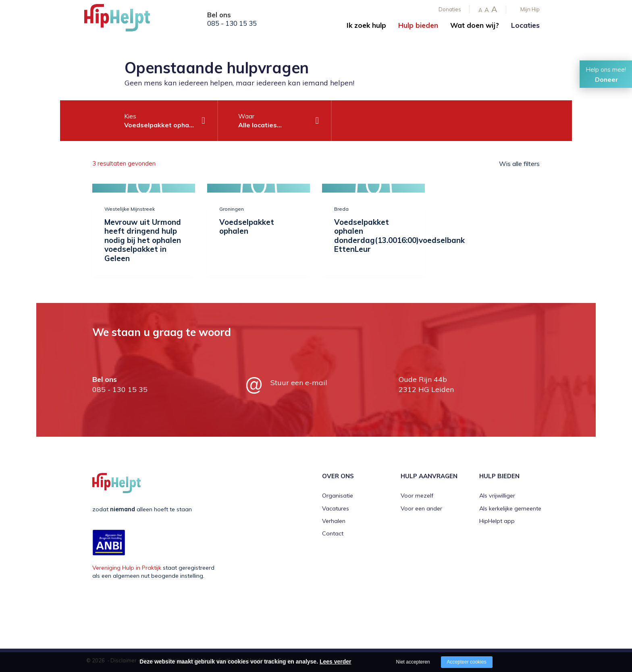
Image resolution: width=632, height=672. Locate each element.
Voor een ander (421, 508)
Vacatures (336, 508)
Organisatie (338, 496)
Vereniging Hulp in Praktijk (127, 568)
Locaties (525, 25)
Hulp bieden (418, 25)
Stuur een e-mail (299, 383)
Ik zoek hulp (366, 25)
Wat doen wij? (475, 25)
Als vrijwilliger (497, 496)
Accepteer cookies (467, 662)
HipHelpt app (497, 521)
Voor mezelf (417, 496)
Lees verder (336, 662)
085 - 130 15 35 (232, 23)
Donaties (450, 9)
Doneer (607, 79)
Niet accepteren (413, 662)
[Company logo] (125, 20)
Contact (333, 533)
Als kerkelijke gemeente (510, 508)
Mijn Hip (530, 9)
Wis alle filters (519, 164)
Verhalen (334, 521)
